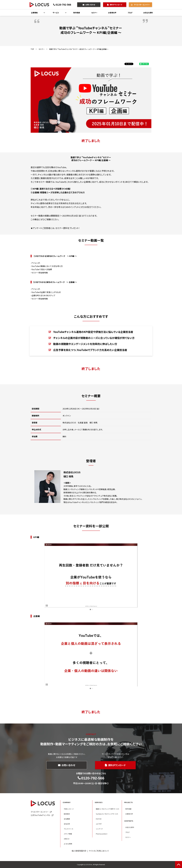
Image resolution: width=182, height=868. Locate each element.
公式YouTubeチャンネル (41, 815)
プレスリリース (69, 829)
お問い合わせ (90, 5)
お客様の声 (112, 13)
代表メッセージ (69, 809)
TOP (32, 49)
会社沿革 (67, 824)
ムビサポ (99, 824)
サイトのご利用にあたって (99, 851)
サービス (56, 13)
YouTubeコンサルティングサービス (107, 814)
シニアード (99, 829)
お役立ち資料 (148, 13)
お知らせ (67, 839)
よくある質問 (68, 844)
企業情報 (34, 13)
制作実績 (77, 13)
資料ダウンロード (116, 5)
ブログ (130, 13)
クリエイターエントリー (142, 5)
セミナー (94, 13)
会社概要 (67, 819)
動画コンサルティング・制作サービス (108, 809)
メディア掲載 (68, 834)
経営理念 (67, 814)
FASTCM (99, 819)
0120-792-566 (63, 5)
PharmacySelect (102, 834)
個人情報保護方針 (79, 851)
